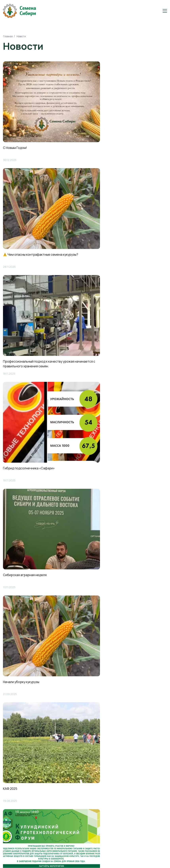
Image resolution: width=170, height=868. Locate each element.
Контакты (12, 773)
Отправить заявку (128, 645)
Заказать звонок (147, 718)
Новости (11, 765)
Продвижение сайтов (136, 859)
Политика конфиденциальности (80, 857)
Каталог (11, 756)
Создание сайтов (133, 854)
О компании (14, 748)
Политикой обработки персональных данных (105, 656)
